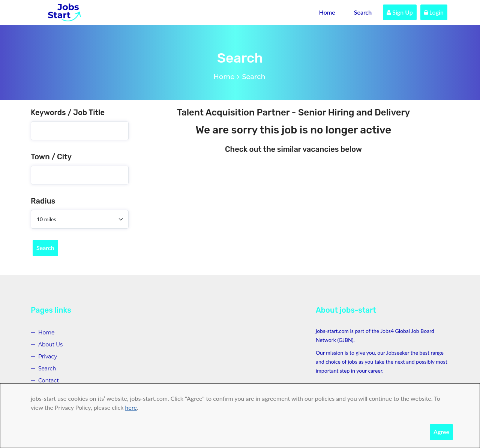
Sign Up (400, 12)
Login (434, 12)
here (131, 407)
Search (363, 12)
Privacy (48, 357)
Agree (441, 432)
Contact (49, 381)
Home (327, 12)
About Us (50, 345)
